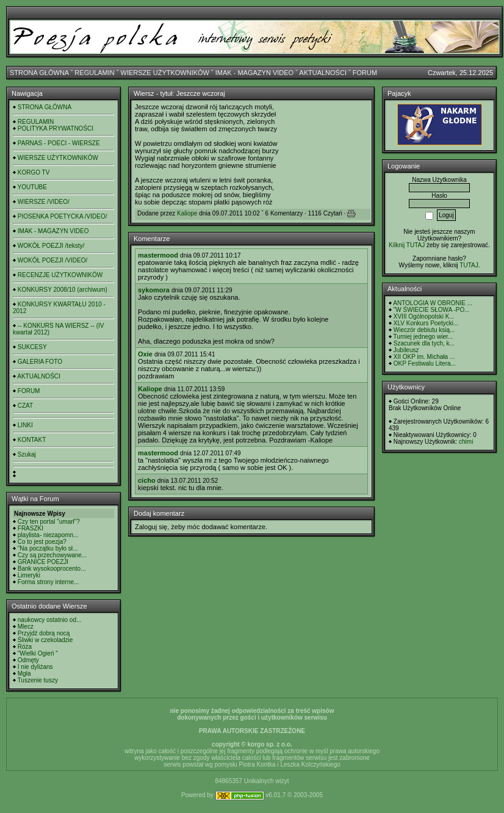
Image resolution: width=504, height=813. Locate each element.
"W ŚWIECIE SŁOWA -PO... (432, 310)
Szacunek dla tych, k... (424, 343)
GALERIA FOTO (40, 362)
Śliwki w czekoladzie (45, 640)
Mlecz (26, 627)
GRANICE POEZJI (43, 562)
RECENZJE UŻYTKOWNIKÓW (60, 275)
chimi (466, 442)
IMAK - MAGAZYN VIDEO (254, 73)
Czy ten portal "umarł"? (49, 522)
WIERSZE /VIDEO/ (44, 202)
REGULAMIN (94, 73)
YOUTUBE (32, 187)
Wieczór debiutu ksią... (424, 330)
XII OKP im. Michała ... (424, 357)
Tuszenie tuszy (38, 680)
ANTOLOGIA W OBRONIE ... (433, 303)
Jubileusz (406, 350)
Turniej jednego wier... (423, 337)
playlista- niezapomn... (48, 535)
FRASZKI (31, 528)
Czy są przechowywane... (52, 555)
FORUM (365, 73)
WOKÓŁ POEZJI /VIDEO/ (52, 260)
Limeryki (29, 575)
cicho (147, 480)
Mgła (24, 674)
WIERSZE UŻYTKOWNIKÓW (165, 73)
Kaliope (187, 213)
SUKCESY (32, 347)
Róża (25, 647)
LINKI (25, 425)
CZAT (25, 406)
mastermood (158, 255)
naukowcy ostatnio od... (50, 620)
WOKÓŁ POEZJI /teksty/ (51, 246)
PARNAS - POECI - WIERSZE (59, 143)
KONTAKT (32, 440)
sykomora (154, 290)
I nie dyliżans (35, 667)
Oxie (145, 354)
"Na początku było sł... (48, 548)
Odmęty (28, 660)
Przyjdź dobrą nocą (44, 633)
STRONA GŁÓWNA (39, 73)
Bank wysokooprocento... (52, 569)
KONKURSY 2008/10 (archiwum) (63, 290)
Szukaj (27, 454)
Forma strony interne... (49, 582)
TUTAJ (469, 265)
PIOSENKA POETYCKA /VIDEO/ (63, 216)
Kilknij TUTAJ (407, 245)
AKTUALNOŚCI (323, 73)
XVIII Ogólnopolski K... (424, 316)
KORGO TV (34, 172)
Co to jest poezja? (42, 542)
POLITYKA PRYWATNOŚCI (56, 128)
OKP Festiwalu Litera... (425, 363)
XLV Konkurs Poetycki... (426, 323)
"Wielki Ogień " (38, 653)
